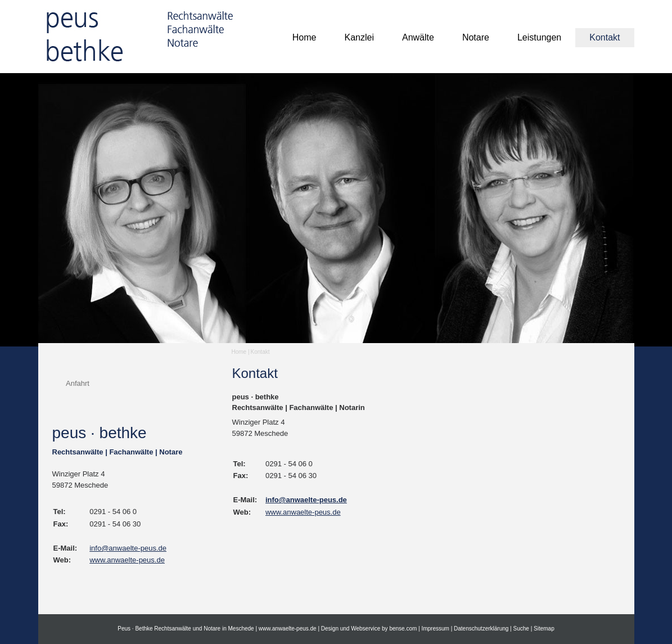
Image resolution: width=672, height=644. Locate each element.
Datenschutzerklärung (481, 629)
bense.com (403, 629)
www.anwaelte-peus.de (127, 560)
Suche (521, 629)
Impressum (435, 629)
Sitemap (544, 629)
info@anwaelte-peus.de (128, 548)
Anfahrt (78, 383)
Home (239, 352)
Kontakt (260, 352)
